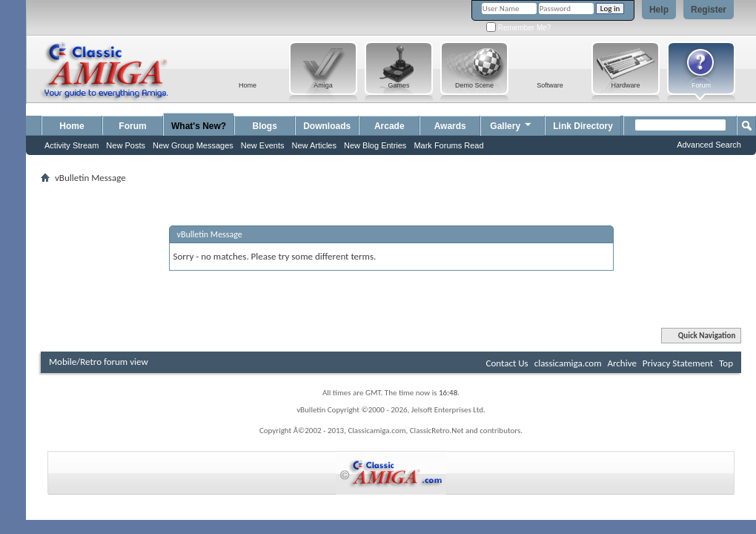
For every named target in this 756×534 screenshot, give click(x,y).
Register (709, 10)
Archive (621, 363)
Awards (450, 126)
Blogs (265, 126)
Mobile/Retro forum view (99, 362)
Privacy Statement (678, 363)
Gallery (511, 124)
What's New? (199, 126)
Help (659, 10)
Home (72, 126)
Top (726, 363)
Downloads (327, 126)
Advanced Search (709, 145)
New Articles (314, 145)
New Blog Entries (375, 145)
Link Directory (583, 126)
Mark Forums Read (448, 145)
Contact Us (507, 363)
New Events (263, 145)
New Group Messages (193, 145)
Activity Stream (72, 145)
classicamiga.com (568, 363)
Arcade (389, 126)
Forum (132, 126)
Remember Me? (518, 28)
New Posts (126, 145)
